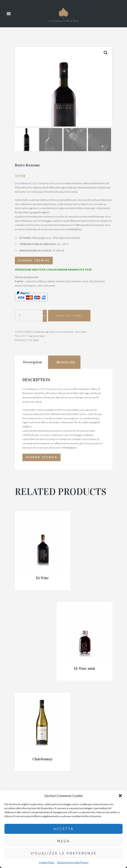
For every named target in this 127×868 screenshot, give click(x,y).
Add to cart (70, 363)
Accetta (63, 829)
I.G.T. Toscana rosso (34, 384)
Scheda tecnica (35, 307)
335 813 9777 (74, 750)
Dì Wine (30, 600)
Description (35, 411)
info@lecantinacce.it (78, 763)
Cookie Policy (47, 862)
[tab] (33, 411)
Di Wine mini (97, 602)
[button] (120, 796)
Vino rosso (82, 379)
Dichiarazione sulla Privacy (73, 862)
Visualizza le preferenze (64, 853)
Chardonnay (29, 660)
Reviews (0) (73, 411)
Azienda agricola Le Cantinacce (54, 379)
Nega (63, 841)
